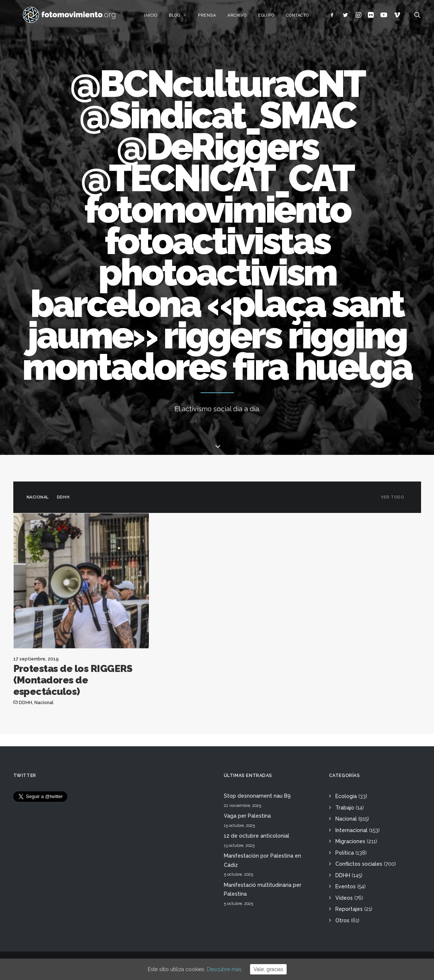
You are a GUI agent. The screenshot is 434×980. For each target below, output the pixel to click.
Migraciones (350, 841)
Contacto (306, 18)
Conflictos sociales (359, 864)
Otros (342, 920)
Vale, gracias (268, 969)
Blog (186, 18)
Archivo (245, 18)
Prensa (215, 18)
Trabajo (345, 808)
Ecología (346, 796)
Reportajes (349, 909)
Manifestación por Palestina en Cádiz (262, 860)
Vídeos (344, 898)
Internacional (351, 830)
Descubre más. (225, 969)
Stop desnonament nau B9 (257, 796)
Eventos (346, 886)
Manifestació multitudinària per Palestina (263, 890)
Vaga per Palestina (247, 816)
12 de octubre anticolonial (257, 836)
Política (345, 853)
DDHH (63, 503)
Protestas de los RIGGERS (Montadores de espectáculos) (73, 686)
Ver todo (392, 503)
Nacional (38, 503)
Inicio (159, 18)
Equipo (274, 18)
